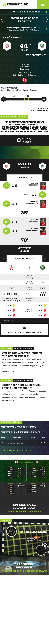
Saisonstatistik (25, 258)
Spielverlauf (24, 178)
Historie (3, 258)
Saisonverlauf (46, 258)
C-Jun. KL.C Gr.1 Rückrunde (28, 12)
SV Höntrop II (12, 38)
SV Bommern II (36, 55)
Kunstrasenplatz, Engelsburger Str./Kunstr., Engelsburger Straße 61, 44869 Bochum (27, 29)
